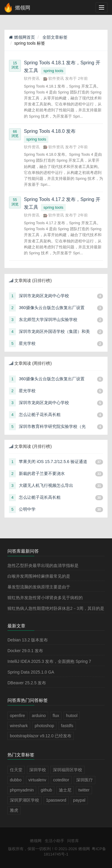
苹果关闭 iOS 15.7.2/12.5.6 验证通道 (53, 462)
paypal (79, 800)
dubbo (16, 780)
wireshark (19, 726)
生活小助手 (55, 841)
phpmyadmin (22, 790)
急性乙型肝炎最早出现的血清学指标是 (43, 565)
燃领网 (36, 841)
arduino (39, 716)
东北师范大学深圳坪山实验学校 (48, 320)
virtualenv (37, 780)
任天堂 (16, 770)
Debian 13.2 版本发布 (28, 640)
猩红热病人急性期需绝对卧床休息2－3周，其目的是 (56, 608)
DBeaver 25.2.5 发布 (27, 683)
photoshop (44, 726)
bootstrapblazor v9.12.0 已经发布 (41, 736)
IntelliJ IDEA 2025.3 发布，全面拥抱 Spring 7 (49, 661)
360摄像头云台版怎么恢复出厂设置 (52, 308)
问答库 (73, 841)
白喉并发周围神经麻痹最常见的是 (39, 576)
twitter (84, 790)
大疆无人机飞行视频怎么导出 (46, 485)
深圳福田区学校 (67, 770)
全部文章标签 (55, 37)
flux (56, 716)
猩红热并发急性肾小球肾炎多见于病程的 (45, 598)
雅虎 (14, 810)
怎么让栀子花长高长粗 (40, 414)
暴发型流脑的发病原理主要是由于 (39, 587)
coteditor (61, 780)
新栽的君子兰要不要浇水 (42, 473)
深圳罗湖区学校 (24, 800)
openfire (17, 716)
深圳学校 (38, 770)
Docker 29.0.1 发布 (25, 651)
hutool (72, 716)
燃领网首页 (22, 37)
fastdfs (67, 726)
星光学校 (27, 343)
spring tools (53, 71)
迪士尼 (65, 790)
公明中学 (27, 509)
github (46, 790)
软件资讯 (32, 78)
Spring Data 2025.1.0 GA (31, 672)
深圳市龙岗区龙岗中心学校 (44, 296)
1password (56, 800)
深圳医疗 (85, 780)
